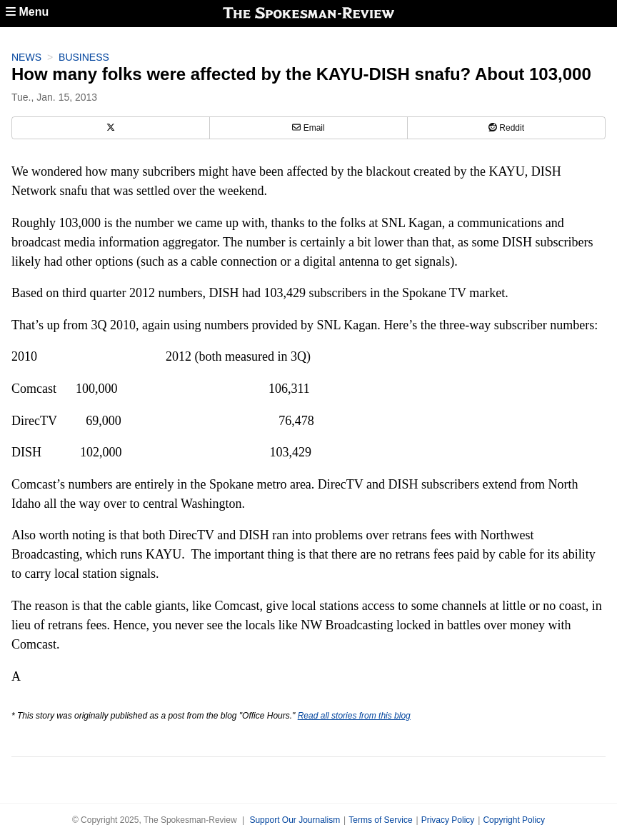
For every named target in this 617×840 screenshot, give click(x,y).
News (26, 57)
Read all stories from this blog (354, 716)
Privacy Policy (448, 820)
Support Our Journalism (295, 820)
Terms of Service (380, 820)
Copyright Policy (514, 820)
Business (84, 57)
